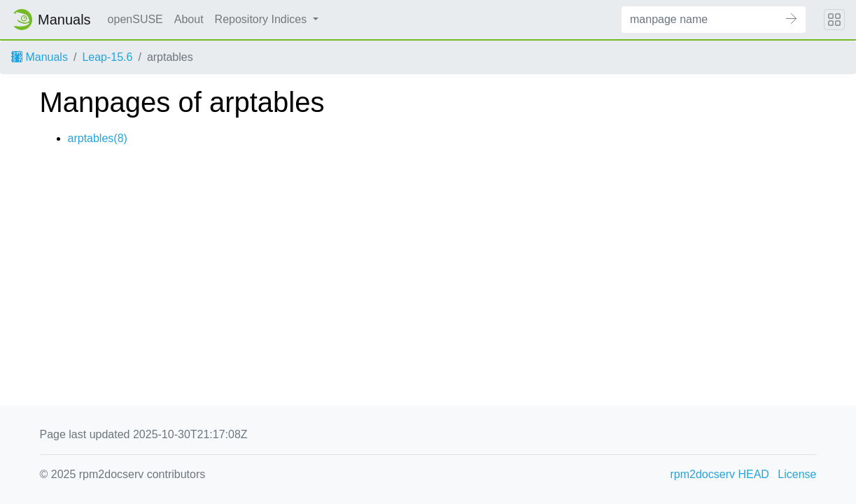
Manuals (40, 57)
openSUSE (135, 19)
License (797, 474)
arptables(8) (98, 138)
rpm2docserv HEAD (720, 474)
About (189, 19)
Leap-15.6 (107, 57)
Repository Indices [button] (262, 19)
